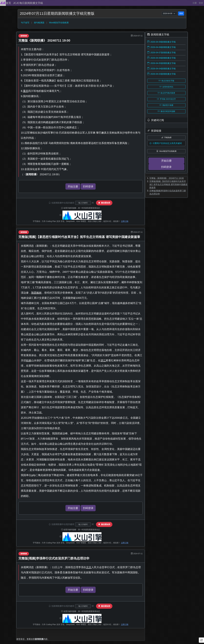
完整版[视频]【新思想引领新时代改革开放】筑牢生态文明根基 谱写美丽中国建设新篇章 (79, 237)
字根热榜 (166, 137)
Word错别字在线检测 (59, 23)
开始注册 (73, 186)
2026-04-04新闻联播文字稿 (161, 69)
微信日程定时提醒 (166, 111)
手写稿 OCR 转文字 (166, 99)
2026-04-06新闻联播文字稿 (161, 58)
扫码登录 (88, 186)
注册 (195, 3)
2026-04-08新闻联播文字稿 (161, 47)
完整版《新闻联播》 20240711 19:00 (44, 40)
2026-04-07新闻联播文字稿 (161, 53)
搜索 (181, 13)
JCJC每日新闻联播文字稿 (28, 3)
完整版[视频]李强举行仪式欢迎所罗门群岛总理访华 (54, 558)
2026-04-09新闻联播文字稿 (161, 42)
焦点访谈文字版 (166, 81)
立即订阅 (125, 221)
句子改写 (25, 23)
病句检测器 (39, 23)
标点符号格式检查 (166, 93)
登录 (201, 3)
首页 (8, 3)
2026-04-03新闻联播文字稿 (161, 74)
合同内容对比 (166, 87)
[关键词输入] (83, 203)
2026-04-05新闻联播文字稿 (161, 63)
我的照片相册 (166, 105)
